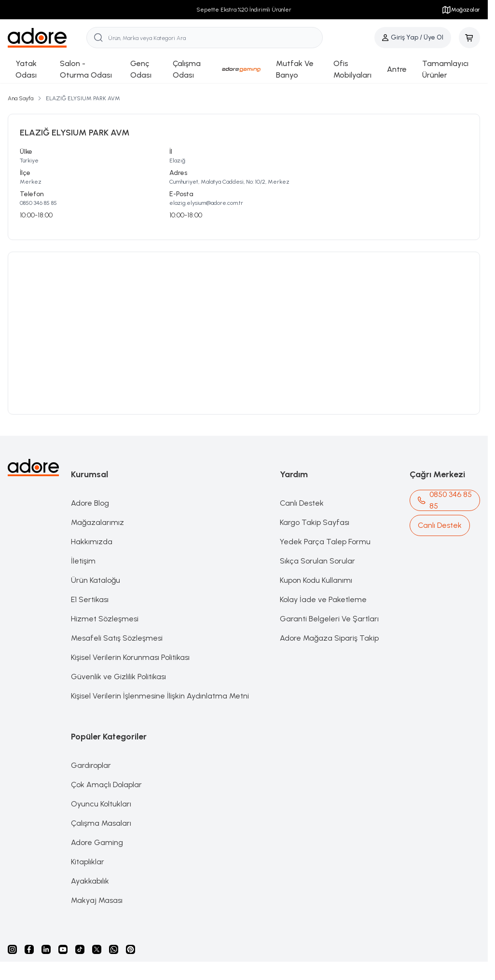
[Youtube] (63, 949)
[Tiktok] (80, 949)
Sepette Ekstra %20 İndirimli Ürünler (244, 10)
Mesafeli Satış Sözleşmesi (117, 638)
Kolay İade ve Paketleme (323, 599)
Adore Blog (90, 503)
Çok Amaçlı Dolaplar (106, 785)
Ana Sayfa (21, 98)
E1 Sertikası (90, 599)
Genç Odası (141, 69)
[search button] (98, 38)
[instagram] (12, 949)
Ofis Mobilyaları (352, 69)
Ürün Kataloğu (96, 580)
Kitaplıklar (88, 862)
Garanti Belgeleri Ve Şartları (329, 619)
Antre (397, 69)
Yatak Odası (26, 69)
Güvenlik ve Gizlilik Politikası (118, 677)
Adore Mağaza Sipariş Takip (329, 638)
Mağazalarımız (97, 522)
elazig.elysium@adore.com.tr (206, 203)
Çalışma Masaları (101, 823)
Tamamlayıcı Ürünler (445, 69)
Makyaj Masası (97, 900)
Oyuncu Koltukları (101, 804)
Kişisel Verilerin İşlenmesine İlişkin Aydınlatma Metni (160, 696)
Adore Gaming (97, 842)
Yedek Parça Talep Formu (325, 542)
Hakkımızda (92, 542)
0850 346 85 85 (38, 203)
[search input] (205, 38)
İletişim (83, 561)
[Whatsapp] (114, 949)
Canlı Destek (302, 503)
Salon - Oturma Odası (86, 69)
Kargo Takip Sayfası (315, 522)
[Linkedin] (46, 949)
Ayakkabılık (90, 881)
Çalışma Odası (187, 69)
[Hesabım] (413, 38)
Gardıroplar (91, 765)
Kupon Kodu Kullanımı (316, 580)
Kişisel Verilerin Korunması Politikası (130, 657)
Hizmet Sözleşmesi (105, 619)
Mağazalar (461, 10)
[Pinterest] (131, 949)
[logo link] (47, 38)
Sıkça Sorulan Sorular (317, 561)
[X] (97, 949)
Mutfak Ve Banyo (295, 69)
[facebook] (29, 949)
